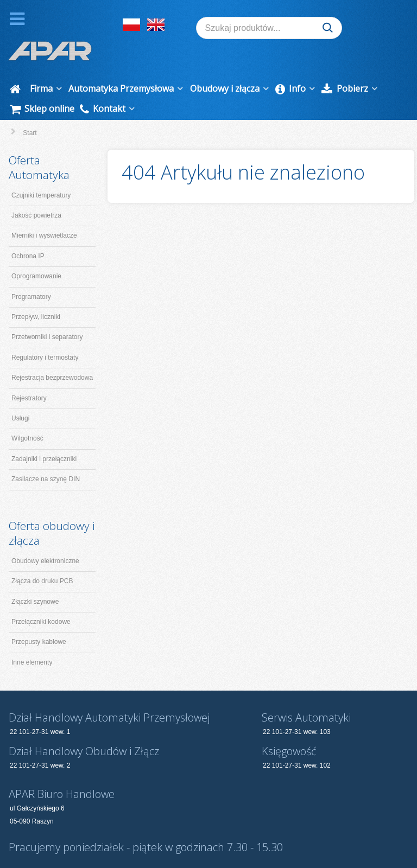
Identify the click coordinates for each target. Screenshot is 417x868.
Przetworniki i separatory (47, 315)
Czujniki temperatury (41, 173)
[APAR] (50, 27)
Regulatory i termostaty (45, 335)
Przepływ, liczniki (36, 295)
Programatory (31, 275)
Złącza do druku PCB (42, 559)
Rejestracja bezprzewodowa (52, 356)
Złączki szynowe (35, 579)
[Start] (17, 67)
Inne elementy (32, 640)
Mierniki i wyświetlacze (44, 214)
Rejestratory (29, 376)
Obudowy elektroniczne (45, 539)
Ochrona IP (28, 234)
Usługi (20, 397)
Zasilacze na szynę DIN (46, 457)
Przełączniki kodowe (41, 600)
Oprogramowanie (36, 254)
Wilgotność (27, 417)
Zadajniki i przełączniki (44, 437)
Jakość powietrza (36, 194)
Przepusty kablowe (39, 620)
